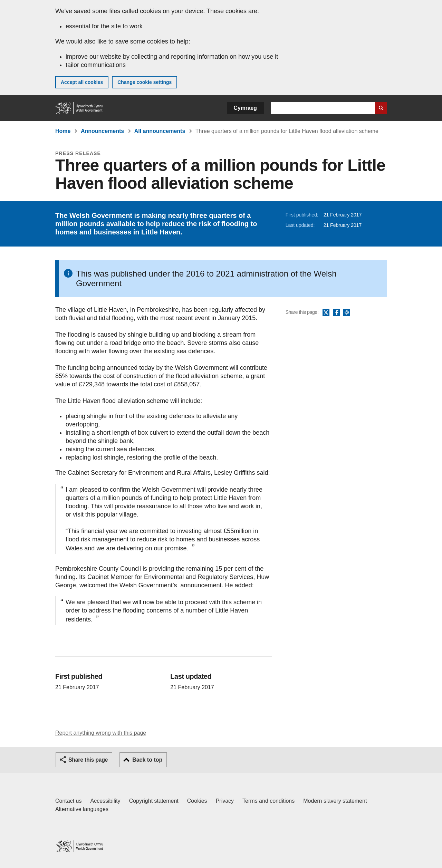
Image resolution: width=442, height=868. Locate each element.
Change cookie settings (145, 82)
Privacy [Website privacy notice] (225, 801)
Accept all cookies (82, 82)
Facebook (336, 313)
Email (347, 313)
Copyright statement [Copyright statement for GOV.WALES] (154, 801)
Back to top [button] (147, 760)
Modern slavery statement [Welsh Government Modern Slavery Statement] (335, 801)
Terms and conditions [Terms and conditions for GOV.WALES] (268, 801)
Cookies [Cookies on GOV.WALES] (197, 801)
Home (63, 131)
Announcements (102, 131)
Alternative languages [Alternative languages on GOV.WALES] (82, 809)
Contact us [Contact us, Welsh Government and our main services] (68, 801)
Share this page (88, 760)
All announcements (160, 131)
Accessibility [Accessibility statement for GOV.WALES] (105, 801)
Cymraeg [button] (245, 108)
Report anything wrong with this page (101, 733)
